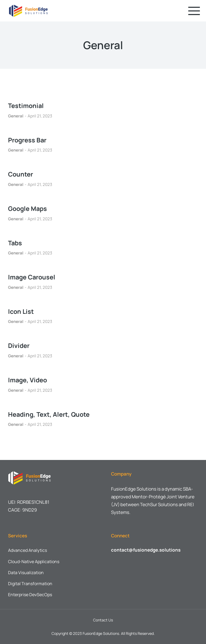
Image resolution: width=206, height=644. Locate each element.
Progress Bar (28, 140)
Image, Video (28, 380)
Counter (21, 174)
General (16, 116)
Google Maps (28, 208)
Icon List (21, 311)
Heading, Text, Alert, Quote (50, 414)
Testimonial (26, 105)
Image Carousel (33, 277)
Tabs (15, 242)
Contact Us (103, 620)
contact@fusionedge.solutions (146, 550)
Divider (19, 345)
